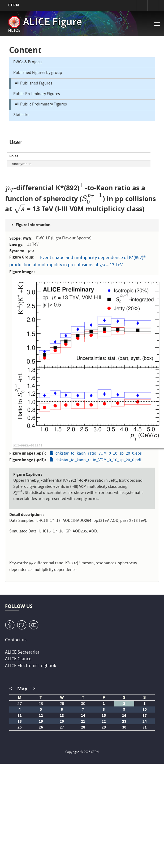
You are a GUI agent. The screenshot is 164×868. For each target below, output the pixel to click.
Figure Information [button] (33, 225)
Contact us (16, 640)
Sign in (142, 5)
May (22, 689)
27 (20, 703)
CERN (14, 5)
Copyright (72, 752)
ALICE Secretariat (22, 653)
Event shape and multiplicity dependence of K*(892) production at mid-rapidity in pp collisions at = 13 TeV (78, 262)
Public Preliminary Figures (37, 94)
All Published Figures (34, 84)
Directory (153, 5)
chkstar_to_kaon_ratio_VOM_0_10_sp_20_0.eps (99, 454)
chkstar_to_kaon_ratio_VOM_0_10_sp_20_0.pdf (98, 460)
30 (83, 703)
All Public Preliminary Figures (41, 105)
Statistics (21, 115)
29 (62, 703)
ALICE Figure (53, 23)
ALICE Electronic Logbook (31, 666)
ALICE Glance (18, 659)
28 (41, 703)
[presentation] (10, 188)
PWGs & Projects (28, 62)
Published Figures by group (38, 73)
